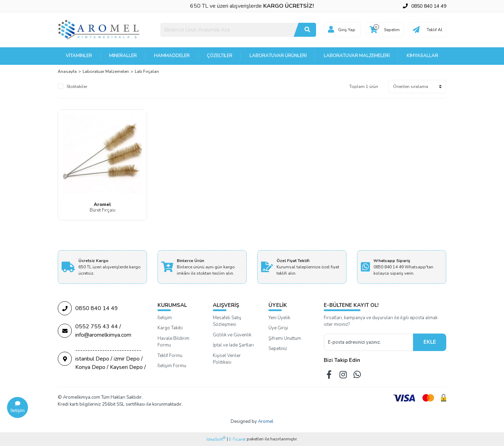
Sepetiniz (278, 349)
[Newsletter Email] (368, 342)
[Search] (238, 30)
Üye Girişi (278, 328)
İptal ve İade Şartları (233, 345)
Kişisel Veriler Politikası (227, 359)
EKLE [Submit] (430, 342)
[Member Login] (331, 30)
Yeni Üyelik (279, 318)
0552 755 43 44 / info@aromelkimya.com (94, 331)
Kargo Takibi (170, 328)
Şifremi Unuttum (285, 338)
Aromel (266, 421)
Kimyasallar (422, 56)
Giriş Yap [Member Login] (347, 30)
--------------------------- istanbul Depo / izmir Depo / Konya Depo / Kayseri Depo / (102, 359)
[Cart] (385, 30)
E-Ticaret (237, 439)
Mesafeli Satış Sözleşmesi (227, 321)
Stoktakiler (77, 87)
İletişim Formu (172, 366)
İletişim (165, 318)
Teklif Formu (170, 356)
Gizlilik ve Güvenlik (232, 335)
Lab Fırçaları (147, 71)
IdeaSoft (216, 439)
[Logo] (99, 29)
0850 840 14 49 (88, 308)
